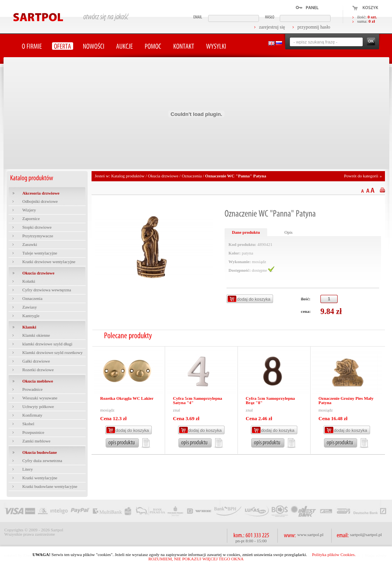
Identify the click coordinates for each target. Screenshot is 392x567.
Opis (289, 232)
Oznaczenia (32, 298)
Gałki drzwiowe (36, 361)
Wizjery (29, 210)
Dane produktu (246, 232)
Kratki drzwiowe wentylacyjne (49, 262)
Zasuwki (30, 244)
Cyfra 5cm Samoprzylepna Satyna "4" (198, 400)
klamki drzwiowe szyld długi (47, 344)
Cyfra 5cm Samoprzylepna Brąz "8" (270, 400)
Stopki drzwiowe (37, 227)
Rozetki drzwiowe (38, 370)
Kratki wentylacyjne (40, 478)
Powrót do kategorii (361, 176)
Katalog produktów (128, 176)
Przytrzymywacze (38, 236)
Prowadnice (32, 389)
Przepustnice (33, 432)
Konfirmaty (32, 415)
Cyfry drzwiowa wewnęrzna (47, 290)
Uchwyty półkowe (38, 406)
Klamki (29, 327)
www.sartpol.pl (310, 534)
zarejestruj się (272, 27)
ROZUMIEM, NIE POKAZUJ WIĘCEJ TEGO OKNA (196, 559)
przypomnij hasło (314, 27)
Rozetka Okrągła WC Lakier (127, 398)
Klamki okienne (36, 335)
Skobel (28, 424)
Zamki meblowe (36, 441)
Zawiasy (30, 307)
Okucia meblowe (38, 381)
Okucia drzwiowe (38, 273)
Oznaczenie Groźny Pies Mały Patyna (346, 400)
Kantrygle (31, 316)
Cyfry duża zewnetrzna (42, 460)
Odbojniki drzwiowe (40, 201)
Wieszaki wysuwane (40, 398)
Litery (28, 469)
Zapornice (31, 218)
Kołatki (29, 281)
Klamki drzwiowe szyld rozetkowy (52, 352)
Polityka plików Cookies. (334, 554)
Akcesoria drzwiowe (41, 193)
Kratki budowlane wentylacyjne (50, 486)
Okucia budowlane (40, 452)
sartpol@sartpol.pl (366, 534)
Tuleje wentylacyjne (40, 253)
